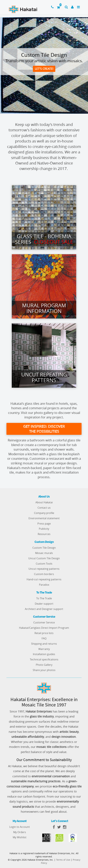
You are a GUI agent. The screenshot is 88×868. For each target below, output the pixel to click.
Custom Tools (44, 564)
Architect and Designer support (44, 609)
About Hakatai (44, 503)
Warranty (44, 649)
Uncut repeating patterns (44, 569)
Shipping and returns (44, 644)
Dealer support (44, 604)
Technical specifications (44, 660)
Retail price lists (44, 633)
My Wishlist (20, 837)
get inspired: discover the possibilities (44, 429)
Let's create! (44, 69)
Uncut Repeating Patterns (44, 377)
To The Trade (44, 598)
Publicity (44, 529)
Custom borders (44, 574)
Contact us (44, 508)
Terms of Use (63, 860)
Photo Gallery (44, 665)
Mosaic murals (44, 553)
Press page (44, 524)
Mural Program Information (44, 308)
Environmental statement (44, 518)
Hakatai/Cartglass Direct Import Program (44, 628)
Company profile (44, 513)
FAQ (44, 638)
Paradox (44, 585)
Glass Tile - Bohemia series (44, 239)
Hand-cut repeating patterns (44, 580)
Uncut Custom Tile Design (44, 558)
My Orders (20, 832)
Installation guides (44, 654)
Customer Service (44, 623)
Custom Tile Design (44, 548)
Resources (44, 534)
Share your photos (44, 670)
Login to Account (20, 827)
